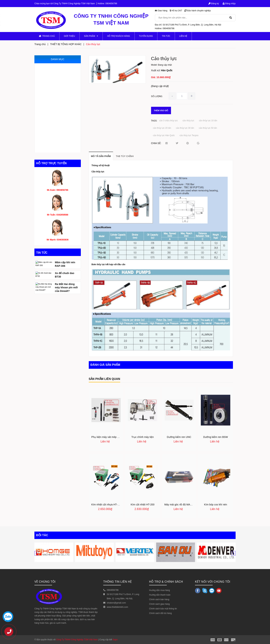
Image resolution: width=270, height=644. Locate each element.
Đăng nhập (229, 4)
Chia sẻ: (156, 143)
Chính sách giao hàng (159, 604)
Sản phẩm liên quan (104, 379)
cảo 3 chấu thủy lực (169, 121)
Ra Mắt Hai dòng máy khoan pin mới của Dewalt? (66, 309)
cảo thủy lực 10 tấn (208, 121)
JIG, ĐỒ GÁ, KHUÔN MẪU (53, 89)
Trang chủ (47, 36)
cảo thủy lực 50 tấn (208, 128)
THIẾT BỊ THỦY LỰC (50, 111)
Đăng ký (214, 4)
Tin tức (166, 36)
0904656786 (111, 4)
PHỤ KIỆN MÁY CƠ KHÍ (51, 74)
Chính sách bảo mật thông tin (163, 609)
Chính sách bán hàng (159, 599)
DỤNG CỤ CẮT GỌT (50, 141)
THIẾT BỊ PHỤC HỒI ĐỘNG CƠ (55, 134)
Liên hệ (183, 36)
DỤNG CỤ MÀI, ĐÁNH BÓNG (54, 126)
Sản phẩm (91, 36)
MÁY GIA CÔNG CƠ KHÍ (52, 67)
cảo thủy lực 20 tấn (162, 128)
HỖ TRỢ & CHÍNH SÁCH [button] (166, 582)
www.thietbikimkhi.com (117, 607)
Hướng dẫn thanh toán (160, 595)
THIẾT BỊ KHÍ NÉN (49, 119)
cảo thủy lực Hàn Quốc (164, 135)
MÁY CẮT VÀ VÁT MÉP (51, 104)
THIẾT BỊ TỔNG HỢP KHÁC (53, 149)
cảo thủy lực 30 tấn (185, 128)
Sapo (115, 640)
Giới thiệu (69, 36)
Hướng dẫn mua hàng (159, 590)
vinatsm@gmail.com (116, 603)
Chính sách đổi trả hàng (160, 613)
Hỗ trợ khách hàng (119, 36)
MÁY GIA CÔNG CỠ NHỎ (52, 82)
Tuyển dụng (146, 36)
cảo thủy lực (188, 121)
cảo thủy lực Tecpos (189, 135)
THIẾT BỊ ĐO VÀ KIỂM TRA (53, 97)
